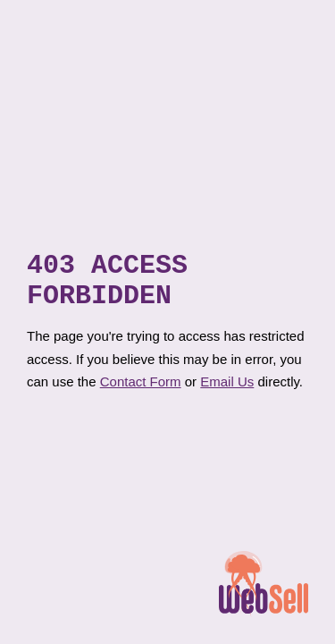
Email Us (227, 388)
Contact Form (141, 388)
